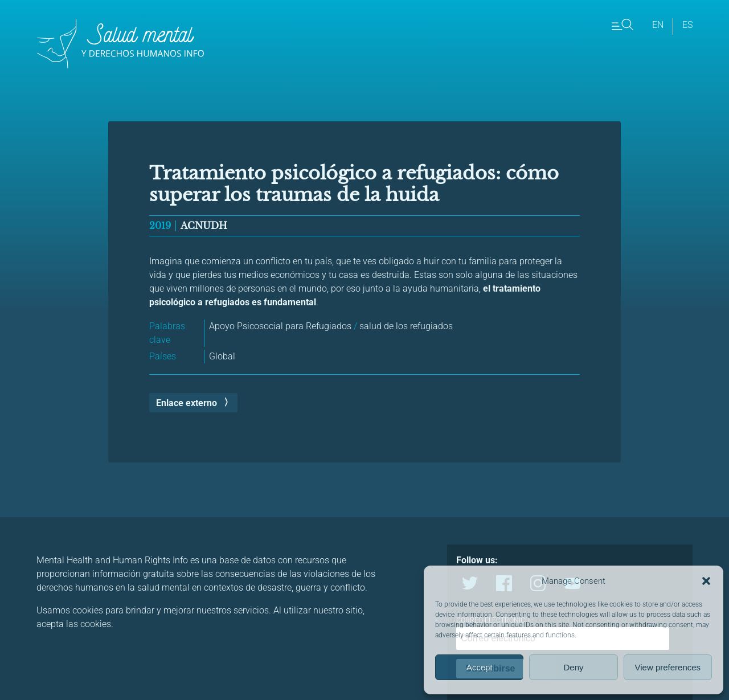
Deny (573, 667)
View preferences (668, 667)
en (658, 25)
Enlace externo (187, 403)
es (687, 25)
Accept (480, 667)
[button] (706, 581)
